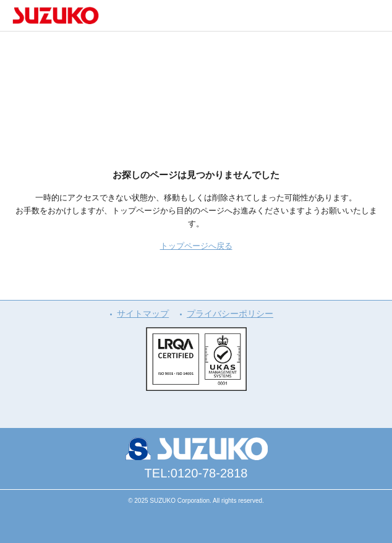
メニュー (377, 15)
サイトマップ (143, 314)
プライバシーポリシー (230, 314)
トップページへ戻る (196, 246)
